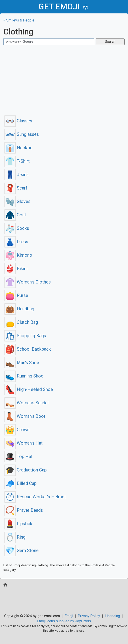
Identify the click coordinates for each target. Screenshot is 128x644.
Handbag (19, 309)
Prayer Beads (24, 510)
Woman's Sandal (26, 403)
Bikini (16, 269)
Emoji (69, 616)
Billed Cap (21, 483)
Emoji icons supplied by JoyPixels (64, 621)
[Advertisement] (64, 80)
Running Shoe (24, 376)
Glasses (18, 121)
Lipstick (18, 524)
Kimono (18, 255)
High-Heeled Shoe (29, 389)
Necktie (18, 148)
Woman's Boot (25, 416)
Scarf (16, 188)
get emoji (59, 7)
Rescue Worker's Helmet (35, 497)
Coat (15, 215)
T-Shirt (17, 161)
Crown (17, 430)
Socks (17, 228)
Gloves (17, 201)
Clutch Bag (21, 322)
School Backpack (28, 349)
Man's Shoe (22, 363)
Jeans (17, 175)
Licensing (112, 616)
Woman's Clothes (28, 282)
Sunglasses (22, 134)
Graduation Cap (26, 470)
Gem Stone (22, 550)
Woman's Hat (24, 443)
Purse (16, 295)
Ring (15, 537)
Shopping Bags (25, 336)
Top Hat (19, 456)
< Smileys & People (19, 20)
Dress (16, 242)
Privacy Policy (89, 616)
